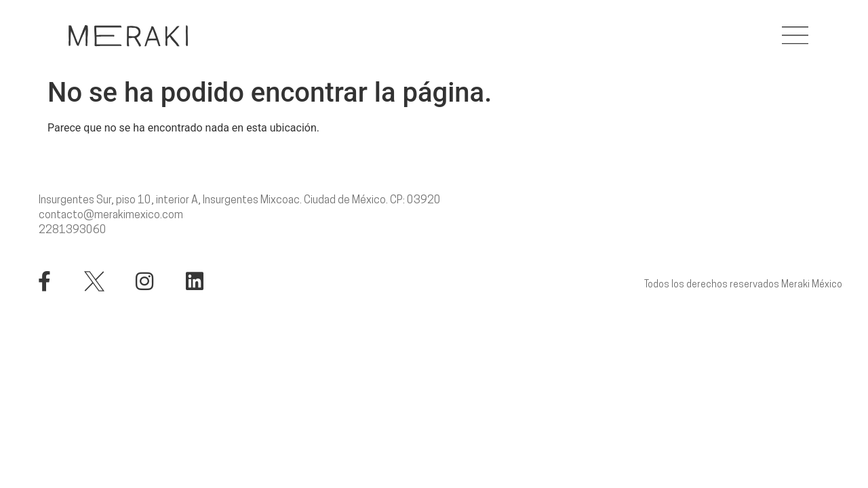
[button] (795, 36)
